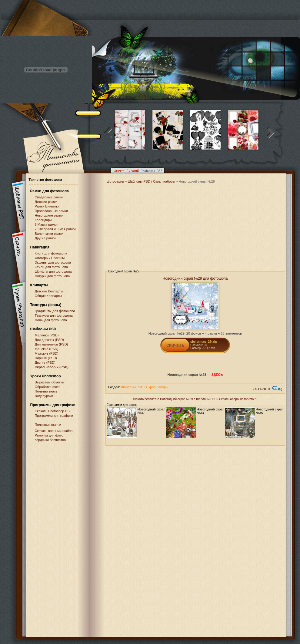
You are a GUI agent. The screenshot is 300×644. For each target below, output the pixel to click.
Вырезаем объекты (50, 382)
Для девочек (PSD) (50, 340)
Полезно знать (46, 391)
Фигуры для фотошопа (52, 276)
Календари (43, 220)
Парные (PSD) (46, 358)
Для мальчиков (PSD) (52, 344)
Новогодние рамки (49, 215)
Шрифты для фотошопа (53, 271)
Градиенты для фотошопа (55, 311)
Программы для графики (54, 416)
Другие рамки (45, 238)
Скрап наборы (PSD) (52, 367)
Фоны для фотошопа (51, 320)
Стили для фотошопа (52, 267)
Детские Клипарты (49, 291)
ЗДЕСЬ (217, 375)
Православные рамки (52, 211)
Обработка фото (48, 387)
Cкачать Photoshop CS (52, 411)
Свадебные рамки (49, 197)
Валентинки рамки (49, 234)
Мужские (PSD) (47, 353)
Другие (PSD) (45, 362)
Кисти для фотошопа (51, 253)
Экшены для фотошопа (53, 262)
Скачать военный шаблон (55, 431)
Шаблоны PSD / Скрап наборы (151, 181)
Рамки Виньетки (47, 206)
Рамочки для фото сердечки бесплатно (50, 438)
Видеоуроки (44, 396)
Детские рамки (46, 202)
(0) (277, 389)
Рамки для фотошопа (50, 191)
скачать (175, 345)
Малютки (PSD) (47, 335)
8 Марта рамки (46, 224)
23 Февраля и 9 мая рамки (55, 229)
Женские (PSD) (47, 349)
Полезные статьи (48, 425)
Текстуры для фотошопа (54, 315)
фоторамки (116, 181)
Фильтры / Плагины (50, 258)
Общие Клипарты (48, 296)
